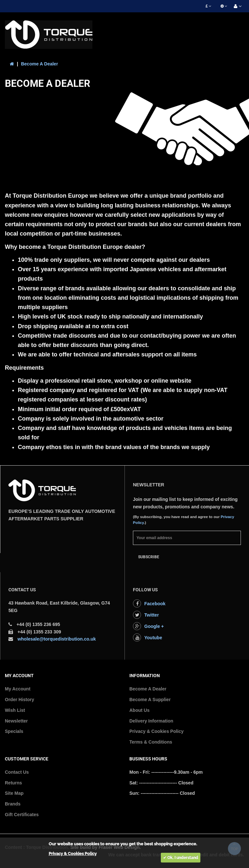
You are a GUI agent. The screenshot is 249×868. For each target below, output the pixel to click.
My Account (18, 689)
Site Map (14, 793)
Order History (19, 700)
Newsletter (16, 721)
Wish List (15, 710)
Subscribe (149, 557)
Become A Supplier (150, 700)
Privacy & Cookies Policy (156, 731)
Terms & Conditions (151, 742)
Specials (14, 731)
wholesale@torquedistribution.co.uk (57, 639)
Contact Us (17, 772)
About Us (139, 710)
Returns (13, 783)
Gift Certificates (22, 815)
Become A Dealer (40, 64)
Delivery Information (151, 721)
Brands (13, 804)
